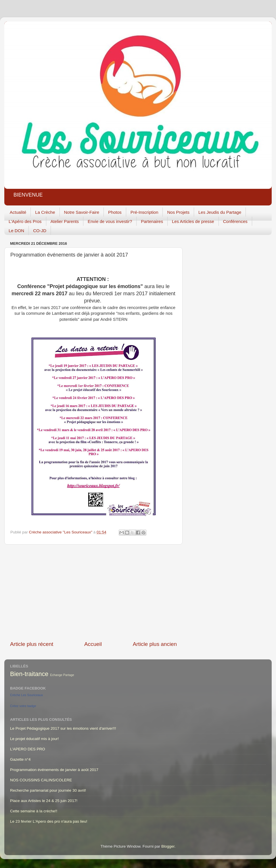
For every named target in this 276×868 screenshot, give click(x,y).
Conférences (235, 221)
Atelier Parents (65, 221)
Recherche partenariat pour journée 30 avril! (48, 790)
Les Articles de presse (193, 221)
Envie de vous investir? (110, 221)
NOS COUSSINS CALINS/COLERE (41, 780)
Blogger (168, 846)
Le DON (16, 231)
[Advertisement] (93, 593)
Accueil (93, 644)
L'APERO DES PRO (28, 749)
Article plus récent (32, 644)
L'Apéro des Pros (25, 221)
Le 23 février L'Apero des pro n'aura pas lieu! (49, 821)
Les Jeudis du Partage (220, 212)
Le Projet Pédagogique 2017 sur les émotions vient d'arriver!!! (63, 728)
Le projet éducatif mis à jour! (34, 739)
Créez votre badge (23, 706)
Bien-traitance (29, 674)
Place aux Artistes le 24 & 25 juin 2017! (44, 801)
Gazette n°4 (20, 759)
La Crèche (45, 212)
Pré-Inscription (144, 212)
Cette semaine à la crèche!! (34, 811)
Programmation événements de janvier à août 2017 (54, 770)
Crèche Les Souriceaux (26, 695)
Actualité (18, 212)
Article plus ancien (155, 644)
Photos (115, 212)
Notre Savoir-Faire (82, 212)
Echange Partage (62, 675)
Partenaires (152, 221)
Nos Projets (178, 212)
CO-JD (40, 231)
